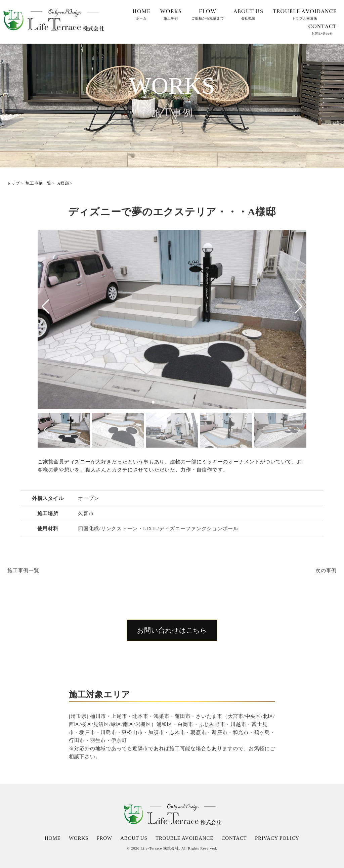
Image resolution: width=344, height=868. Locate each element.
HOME (53, 838)
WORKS (79, 838)
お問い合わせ (322, 29)
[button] (46, 307)
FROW (104, 838)
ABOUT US (134, 838)
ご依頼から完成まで (208, 13)
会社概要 (248, 13)
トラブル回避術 (305, 13)
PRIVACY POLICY (277, 838)
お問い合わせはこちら (172, 630)
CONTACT (234, 838)
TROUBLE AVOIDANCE (184, 838)
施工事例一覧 (23, 570)
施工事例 (171, 13)
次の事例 (326, 570)
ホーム (141, 13)
